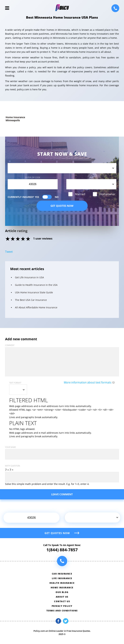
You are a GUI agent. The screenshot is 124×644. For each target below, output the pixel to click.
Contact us (62, 601)
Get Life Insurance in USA (29, 277)
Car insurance (62, 574)
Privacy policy (62, 606)
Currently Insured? (33, 197)
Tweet (9, 252)
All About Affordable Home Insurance (36, 307)
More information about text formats (88, 382)
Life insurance (62, 578)
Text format (15, 383)
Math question (13, 466)
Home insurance (62, 588)
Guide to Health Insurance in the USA (36, 285)
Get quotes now (62, 206)
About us (62, 597)
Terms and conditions (62, 611)
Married (80, 194)
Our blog (62, 592)
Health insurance (62, 583)
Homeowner (108, 194)
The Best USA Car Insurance (31, 300)
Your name (10, 447)
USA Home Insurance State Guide (34, 292)
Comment (10, 345)
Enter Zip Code (33, 177)
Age (91, 177)
